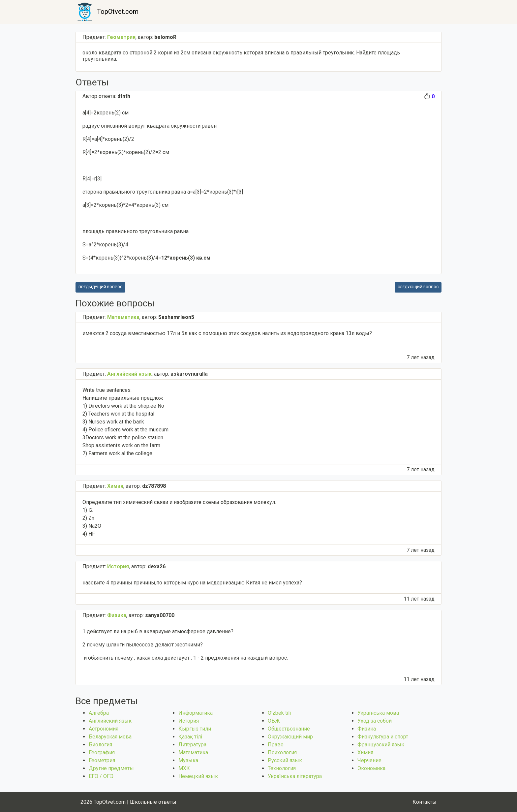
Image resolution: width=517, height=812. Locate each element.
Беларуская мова (110, 737)
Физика (367, 729)
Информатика (196, 713)
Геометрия (102, 760)
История (189, 721)
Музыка (188, 760)
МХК (184, 768)
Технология (282, 768)
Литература (192, 745)
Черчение (369, 760)
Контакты (425, 802)
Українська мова (378, 713)
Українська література (295, 776)
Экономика (371, 768)
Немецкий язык (198, 776)
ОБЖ (274, 721)
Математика (193, 752)
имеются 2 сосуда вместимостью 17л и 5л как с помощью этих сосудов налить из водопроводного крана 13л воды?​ (227, 333)
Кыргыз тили (195, 729)
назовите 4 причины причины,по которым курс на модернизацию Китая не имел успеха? (192, 583)
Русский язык (285, 760)
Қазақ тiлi (190, 737)
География (102, 752)
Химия (365, 752)
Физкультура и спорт (383, 737)
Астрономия (104, 729)
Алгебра (99, 713)
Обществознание (289, 729)
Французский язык (381, 745)
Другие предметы (111, 768)
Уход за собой (375, 721)
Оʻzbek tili (279, 713)
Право (276, 745)
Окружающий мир (290, 737)
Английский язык (110, 721)
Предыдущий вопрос (100, 287)
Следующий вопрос (418, 287)
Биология (100, 745)
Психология (282, 752)
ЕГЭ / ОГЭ (101, 776)
